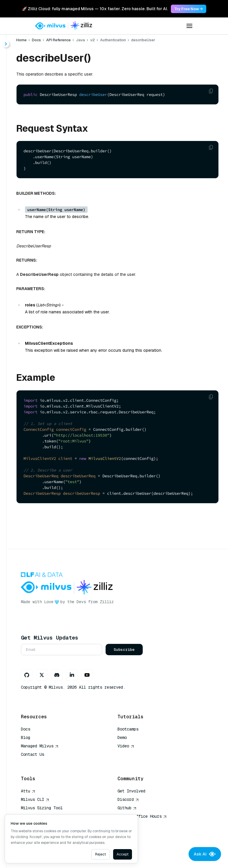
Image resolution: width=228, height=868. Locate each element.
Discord (128, 799)
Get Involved (131, 791)
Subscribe (124, 650)
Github (127, 808)
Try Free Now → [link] (189, 9)
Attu (28, 791)
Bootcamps (128, 729)
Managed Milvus (40, 746)
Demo (122, 737)
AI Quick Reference (42, 763)
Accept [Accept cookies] (123, 854)
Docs (36, 40)
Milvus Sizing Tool (42, 808)
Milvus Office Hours (142, 816)
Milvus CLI (35, 799)
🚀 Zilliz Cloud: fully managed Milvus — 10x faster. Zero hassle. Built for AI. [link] (95, 9)
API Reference (58, 40)
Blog (26, 737)
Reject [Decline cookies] (101, 854)
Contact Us (32, 754)
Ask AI (205, 854)
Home (21, 40)
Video (126, 746)
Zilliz (107, 602)
